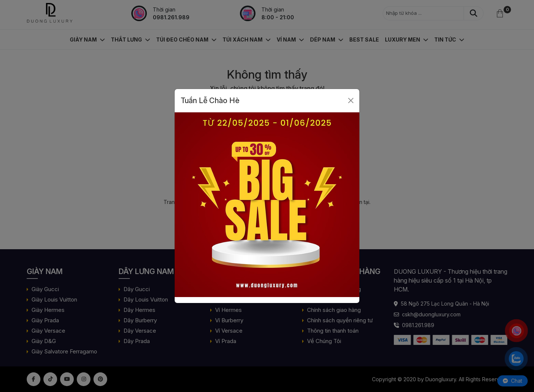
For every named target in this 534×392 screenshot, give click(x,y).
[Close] (351, 101)
